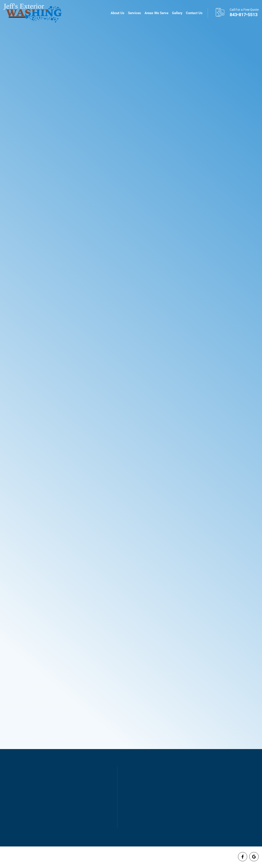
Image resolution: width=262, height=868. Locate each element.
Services (134, 13)
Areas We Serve (156, 13)
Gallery (177, 13)
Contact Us (194, 13)
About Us (118, 13)
